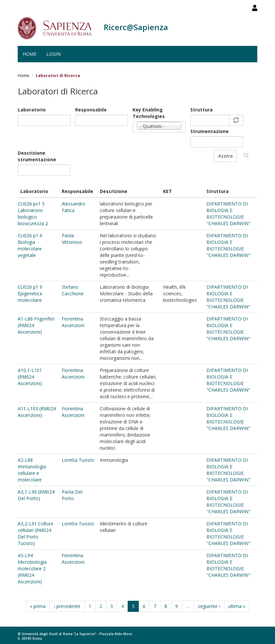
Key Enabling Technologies (149, 113)
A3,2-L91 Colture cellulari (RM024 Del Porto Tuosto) (36, 533)
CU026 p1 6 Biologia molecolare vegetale (30, 245)
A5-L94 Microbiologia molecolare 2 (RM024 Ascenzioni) (32, 568)
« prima (38, 606)
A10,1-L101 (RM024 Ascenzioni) (30, 377)
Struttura (201, 110)
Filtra (246, 156)
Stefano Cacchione (73, 290)
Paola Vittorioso (72, 239)
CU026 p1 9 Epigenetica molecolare (30, 293)
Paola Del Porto (72, 495)
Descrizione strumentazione (37, 156)
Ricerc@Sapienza (136, 27)
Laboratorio (32, 110)
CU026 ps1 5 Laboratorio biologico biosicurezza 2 (33, 214)
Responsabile (91, 110)
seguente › (209, 606)
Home (30, 54)
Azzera (225, 156)
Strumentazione (210, 131)
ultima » (237, 606)
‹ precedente (67, 606)
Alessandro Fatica (74, 207)
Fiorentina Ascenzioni (73, 322)
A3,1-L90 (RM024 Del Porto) (36, 495)
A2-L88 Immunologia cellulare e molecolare (32, 470)
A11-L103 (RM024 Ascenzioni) (37, 412)
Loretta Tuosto (78, 460)
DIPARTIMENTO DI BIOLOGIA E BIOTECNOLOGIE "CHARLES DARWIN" (228, 214)
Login (53, 54)
